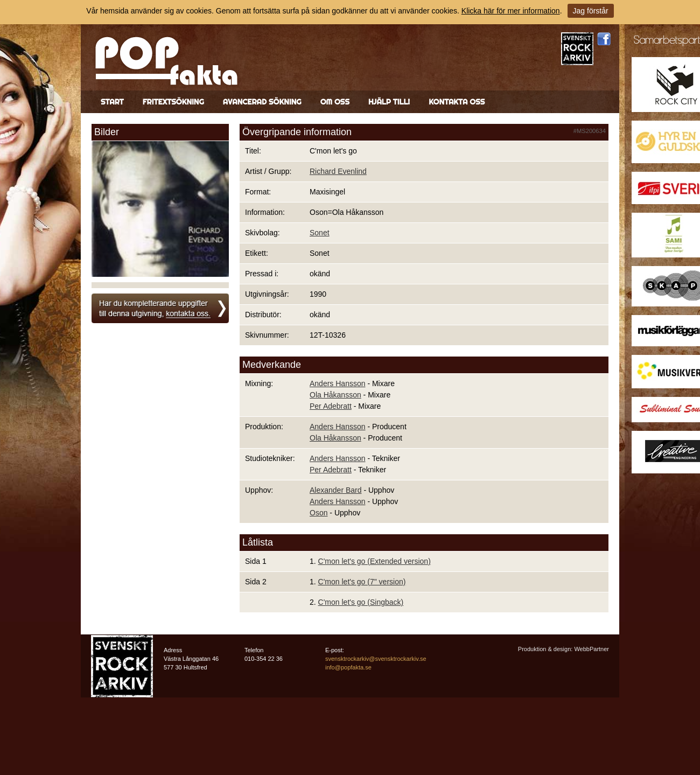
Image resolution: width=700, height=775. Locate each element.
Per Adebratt (331, 406)
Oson (318, 513)
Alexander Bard (336, 490)
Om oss (335, 102)
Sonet (320, 233)
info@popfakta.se (348, 667)
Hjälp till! (389, 102)
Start (112, 102)
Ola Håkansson (335, 395)
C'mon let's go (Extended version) (374, 561)
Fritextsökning (173, 102)
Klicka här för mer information (511, 11)
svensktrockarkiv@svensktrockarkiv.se (376, 659)
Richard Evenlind (338, 171)
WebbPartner (591, 649)
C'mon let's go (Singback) (361, 602)
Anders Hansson (338, 383)
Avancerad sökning (262, 102)
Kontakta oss (457, 102)
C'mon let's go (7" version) (362, 582)
